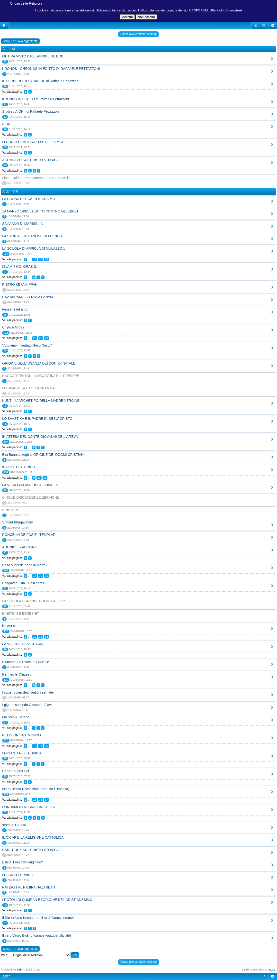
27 (41, 338)
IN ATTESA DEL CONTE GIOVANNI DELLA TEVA (40, 437)
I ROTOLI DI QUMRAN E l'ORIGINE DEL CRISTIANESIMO (47, 900)
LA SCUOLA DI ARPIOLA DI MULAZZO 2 (34, 601)
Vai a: (5, 955)
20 (46, 576)
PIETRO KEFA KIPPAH (20, 284)
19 (41, 576)
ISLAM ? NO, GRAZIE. (19, 266)
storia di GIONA (14, 825)
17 (46, 800)
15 (41, 259)
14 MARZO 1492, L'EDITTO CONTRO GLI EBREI (40, 211)
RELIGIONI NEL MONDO (22, 735)
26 (35, 338)
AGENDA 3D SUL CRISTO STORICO (31, 160)
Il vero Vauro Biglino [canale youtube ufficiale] (36, 935)
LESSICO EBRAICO (18, 875)
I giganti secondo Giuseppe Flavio (28, 705)
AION (6, 124)
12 (46, 637)
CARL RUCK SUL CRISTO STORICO (31, 850)
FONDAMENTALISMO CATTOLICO (29, 807)
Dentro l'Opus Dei (16, 771)
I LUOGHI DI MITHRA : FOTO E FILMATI (33, 142)
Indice (6, 976)
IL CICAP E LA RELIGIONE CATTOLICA (33, 837)
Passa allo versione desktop (138, 34)
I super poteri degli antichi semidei (28, 692)
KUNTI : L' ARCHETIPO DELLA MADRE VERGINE (41, 401)
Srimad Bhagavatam (18, 522)
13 (35, 746)
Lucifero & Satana (16, 717)
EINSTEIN (10, 510)
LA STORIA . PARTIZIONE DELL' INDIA (32, 236)
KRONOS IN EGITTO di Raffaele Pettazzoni (36, 99)
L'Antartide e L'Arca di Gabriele (26, 662)
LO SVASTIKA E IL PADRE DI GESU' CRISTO (37, 419)
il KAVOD (9, 626)
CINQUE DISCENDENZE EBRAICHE (31, 497)
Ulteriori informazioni (226, 10)
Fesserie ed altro (15, 309)
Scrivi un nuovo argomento (20, 41)
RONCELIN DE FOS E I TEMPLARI (29, 535)
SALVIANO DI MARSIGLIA (22, 224)
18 (35, 576)
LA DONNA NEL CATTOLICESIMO (29, 199)
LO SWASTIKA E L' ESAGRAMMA (28, 388)
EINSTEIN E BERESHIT (21, 614)
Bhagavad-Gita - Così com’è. (24, 583)
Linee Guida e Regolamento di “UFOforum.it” (36, 178)
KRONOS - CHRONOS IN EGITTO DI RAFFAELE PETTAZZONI (51, 69)
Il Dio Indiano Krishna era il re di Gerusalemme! (38, 918)
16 (46, 259)
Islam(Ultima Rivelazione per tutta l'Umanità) (36, 789)
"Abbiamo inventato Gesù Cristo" (27, 345)
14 (35, 259)
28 (46, 338)
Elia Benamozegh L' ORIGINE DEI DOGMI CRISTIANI (43, 455)
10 (39, 478)
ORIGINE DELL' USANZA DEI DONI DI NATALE (39, 363)
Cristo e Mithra (13, 327)
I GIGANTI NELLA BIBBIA (22, 753)
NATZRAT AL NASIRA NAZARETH (29, 887)
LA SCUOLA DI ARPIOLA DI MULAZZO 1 (34, 248)
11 (45, 478)
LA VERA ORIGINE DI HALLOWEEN (30, 485)
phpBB (18, 970)
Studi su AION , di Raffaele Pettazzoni (31, 111)
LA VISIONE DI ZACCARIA (23, 644)
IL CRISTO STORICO (19, 467)
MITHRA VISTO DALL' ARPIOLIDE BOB (33, 56)
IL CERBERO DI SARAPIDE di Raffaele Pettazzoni (41, 81)
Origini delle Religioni (26, 3)
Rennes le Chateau (17, 674)
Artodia (272, 970)
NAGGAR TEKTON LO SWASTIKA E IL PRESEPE (41, 376)
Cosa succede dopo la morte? (25, 565)
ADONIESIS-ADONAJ (19, 547)
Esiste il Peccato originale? (22, 862)
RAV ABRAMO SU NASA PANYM (28, 297)
